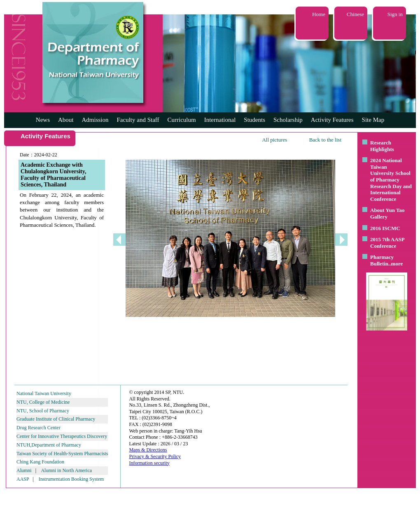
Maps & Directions (148, 450)
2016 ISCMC (385, 228)
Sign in (395, 14)
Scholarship (288, 120)
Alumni (24, 470)
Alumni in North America (66, 470)
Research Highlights (382, 146)
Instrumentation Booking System (71, 479)
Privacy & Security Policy (155, 456)
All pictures (274, 140)
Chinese (355, 14)
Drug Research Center (38, 428)
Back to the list (325, 140)
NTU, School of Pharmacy (43, 411)
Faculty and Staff (138, 120)
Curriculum (182, 120)
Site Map (373, 120)
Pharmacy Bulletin (382, 260)
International (220, 120)
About (66, 120)
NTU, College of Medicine (43, 402)
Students (254, 120)
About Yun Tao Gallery (387, 213)
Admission (95, 120)
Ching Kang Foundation (40, 462)
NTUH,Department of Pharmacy (49, 445)
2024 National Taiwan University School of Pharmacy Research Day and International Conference (391, 180)
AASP (23, 479)
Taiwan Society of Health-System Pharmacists (62, 454)
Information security (149, 463)
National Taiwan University (44, 393)
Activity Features (332, 120)
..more (395, 264)
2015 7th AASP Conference (387, 243)
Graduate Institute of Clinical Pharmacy (56, 419)
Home (319, 14)
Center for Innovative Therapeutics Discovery (62, 436)
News (43, 120)
